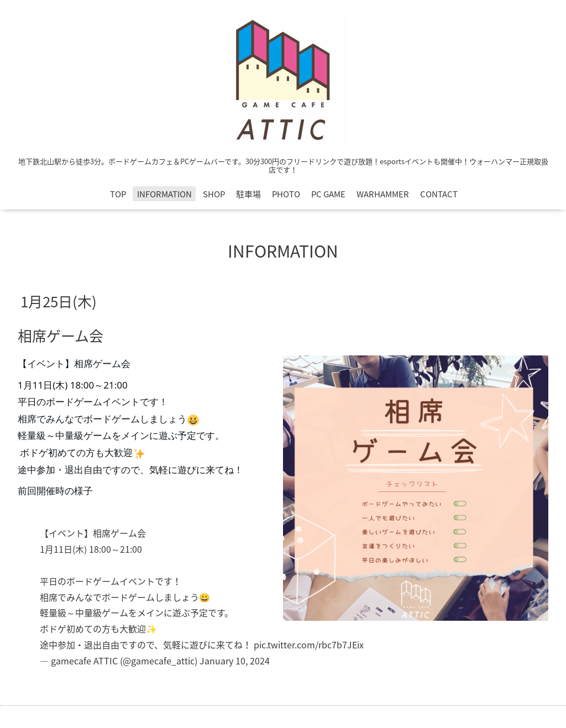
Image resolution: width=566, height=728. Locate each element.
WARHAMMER (383, 194)
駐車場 (248, 194)
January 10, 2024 (235, 661)
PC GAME (328, 194)
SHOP (214, 194)
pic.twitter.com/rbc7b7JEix (309, 645)
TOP (118, 194)
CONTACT (439, 194)
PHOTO (286, 194)
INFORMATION (164, 194)
